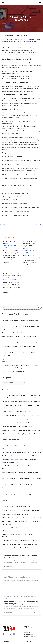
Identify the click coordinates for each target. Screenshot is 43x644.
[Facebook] (4, 634)
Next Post (39, 224)
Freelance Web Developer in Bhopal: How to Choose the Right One (20, 343)
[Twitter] (11, 634)
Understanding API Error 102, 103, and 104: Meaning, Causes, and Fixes (21, 510)
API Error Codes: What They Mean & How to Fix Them (16, 514)
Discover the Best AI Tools (10, 246)
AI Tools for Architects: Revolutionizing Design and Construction (19, 434)
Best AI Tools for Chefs (10, 243)
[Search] (39, 307)
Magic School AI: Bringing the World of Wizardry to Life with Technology (21, 430)
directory (25, 101)
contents (31, 42)
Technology (6, 247)
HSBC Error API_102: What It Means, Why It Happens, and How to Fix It (21, 518)
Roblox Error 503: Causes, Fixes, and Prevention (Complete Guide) (19, 544)
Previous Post (5, 224)
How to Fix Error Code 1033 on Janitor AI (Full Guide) (16, 507)
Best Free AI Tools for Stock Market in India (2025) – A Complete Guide (21, 415)
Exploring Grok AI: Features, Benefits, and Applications (16, 423)
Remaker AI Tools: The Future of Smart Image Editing (16, 412)
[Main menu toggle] (40, 2)
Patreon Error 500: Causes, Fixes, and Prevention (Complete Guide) (20, 540)
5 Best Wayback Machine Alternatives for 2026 (14, 372)
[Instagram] (7, 634)
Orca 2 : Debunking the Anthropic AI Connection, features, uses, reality (30, 245)
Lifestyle (26, 639)
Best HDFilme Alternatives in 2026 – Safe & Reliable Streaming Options (21, 452)
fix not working (7, 279)
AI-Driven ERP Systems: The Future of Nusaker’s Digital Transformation (21, 402)
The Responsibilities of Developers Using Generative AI (17, 426)
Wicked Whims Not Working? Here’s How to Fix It (12, 276)
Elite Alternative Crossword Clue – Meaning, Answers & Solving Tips (20, 456)
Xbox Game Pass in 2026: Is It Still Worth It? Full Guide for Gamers (20, 333)
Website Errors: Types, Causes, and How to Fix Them (16, 548)
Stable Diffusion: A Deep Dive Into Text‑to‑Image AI (16, 419)
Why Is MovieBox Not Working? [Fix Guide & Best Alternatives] (19, 495)
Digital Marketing (28, 634)
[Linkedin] (14, 634)
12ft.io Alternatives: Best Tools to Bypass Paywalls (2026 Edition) (20, 491)
